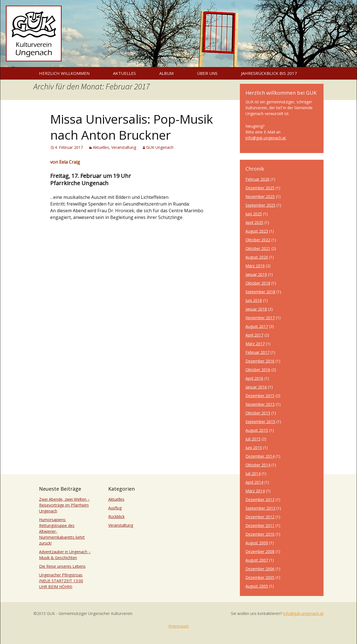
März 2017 (255, 344)
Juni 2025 (254, 214)
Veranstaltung (124, 147)
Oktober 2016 (258, 370)
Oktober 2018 (258, 283)
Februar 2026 (257, 179)
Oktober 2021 (258, 248)
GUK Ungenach (160, 147)
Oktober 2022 (258, 240)
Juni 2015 (254, 448)
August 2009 (257, 543)
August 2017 (257, 326)
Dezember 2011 (260, 525)
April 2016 (254, 378)
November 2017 (260, 318)
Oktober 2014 (258, 465)
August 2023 (257, 231)
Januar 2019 (256, 274)
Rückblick (116, 517)
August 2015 (257, 430)
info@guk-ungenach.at (266, 138)
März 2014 (255, 491)
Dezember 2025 (260, 188)
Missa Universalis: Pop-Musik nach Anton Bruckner (132, 127)
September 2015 (260, 422)
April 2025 (254, 222)
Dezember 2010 (260, 534)
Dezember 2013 (260, 499)
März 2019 (255, 266)
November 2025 (260, 196)
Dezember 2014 (260, 456)
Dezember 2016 (260, 361)
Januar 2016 (256, 387)
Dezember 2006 (260, 569)
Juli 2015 (253, 439)
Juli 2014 (253, 474)
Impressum (179, 626)
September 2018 (260, 292)
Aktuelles (124, 73)
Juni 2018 (254, 300)
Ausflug (115, 508)
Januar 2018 (256, 309)
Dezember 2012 (260, 517)
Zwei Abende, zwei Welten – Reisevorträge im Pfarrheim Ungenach (64, 505)
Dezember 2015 (260, 396)
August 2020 (257, 257)
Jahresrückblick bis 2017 (269, 73)
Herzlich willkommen (64, 73)
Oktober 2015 (258, 413)
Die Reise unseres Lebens (62, 566)
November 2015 (260, 404)
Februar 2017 (257, 352)
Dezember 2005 (260, 577)
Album (166, 73)
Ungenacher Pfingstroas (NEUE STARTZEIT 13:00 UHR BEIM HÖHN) (61, 581)
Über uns (207, 73)
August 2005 (257, 586)
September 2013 (260, 508)
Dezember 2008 (260, 551)
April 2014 (254, 482)
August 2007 (257, 560)
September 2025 (260, 205)
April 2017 (254, 335)
